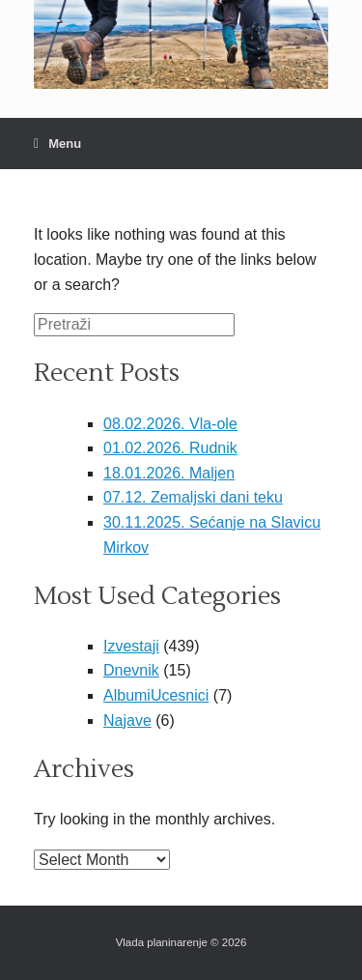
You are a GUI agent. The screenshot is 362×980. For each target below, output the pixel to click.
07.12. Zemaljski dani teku (193, 497)
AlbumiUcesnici (156, 695)
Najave (127, 721)
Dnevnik (131, 670)
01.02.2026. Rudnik (170, 448)
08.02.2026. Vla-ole (170, 424)
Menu (57, 144)
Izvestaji (131, 646)
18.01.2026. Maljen (169, 473)
